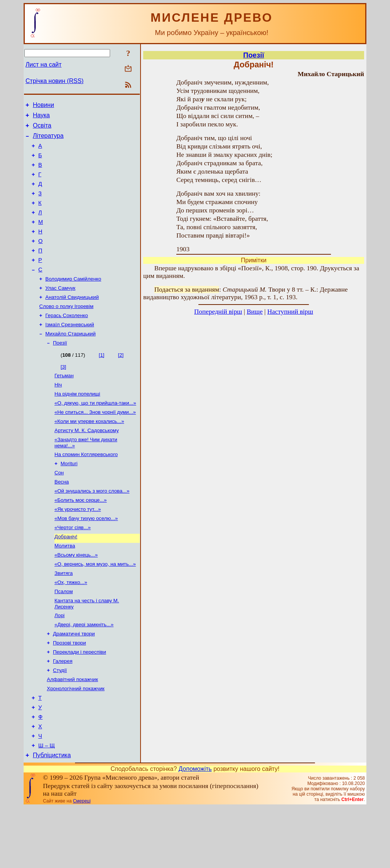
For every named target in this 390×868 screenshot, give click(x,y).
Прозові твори (70, 692)
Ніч (58, 413)
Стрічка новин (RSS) (54, 81)
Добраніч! (66, 577)
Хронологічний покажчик (76, 741)
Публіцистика (52, 816)
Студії (60, 721)
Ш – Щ (47, 805)
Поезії (60, 369)
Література (48, 140)
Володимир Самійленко (73, 300)
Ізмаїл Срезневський (70, 350)
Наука (41, 117)
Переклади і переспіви (79, 701)
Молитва (65, 587)
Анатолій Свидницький (72, 320)
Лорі (60, 662)
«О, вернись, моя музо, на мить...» (95, 607)
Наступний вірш (290, 312)
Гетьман (64, 403)
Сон (59, 508)
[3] (63, 393)
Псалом (64, 636)
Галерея (63, 711)
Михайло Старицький (70, 360)
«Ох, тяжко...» (71, 626)
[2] (121, 382)
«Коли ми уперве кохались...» (89, 452)
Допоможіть (195, 829)
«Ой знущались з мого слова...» (92, 527)
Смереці (82, 862)
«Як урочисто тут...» (78, 547)
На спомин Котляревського (86, 488)
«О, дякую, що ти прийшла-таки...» (95, 433)
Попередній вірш (218, 312)
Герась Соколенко (67, 340)
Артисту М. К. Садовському (87, 462)
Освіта (42, 129)
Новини (43, 106)
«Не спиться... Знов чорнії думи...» (95, 443)
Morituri (69, 498)
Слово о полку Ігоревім (66, 330)
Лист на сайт (44, 65)
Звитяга (64, 617)
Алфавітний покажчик (72, 731)
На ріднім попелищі (77, 423)
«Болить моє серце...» (81, 537)
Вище (255, 312)
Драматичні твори (74, 682)
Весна (62, 518)
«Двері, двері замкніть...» (84, 672)
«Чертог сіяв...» (73, 567)
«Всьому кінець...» (76, 597)
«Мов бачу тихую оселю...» (86, 557)
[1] (101, 382)
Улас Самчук (60, 310)
